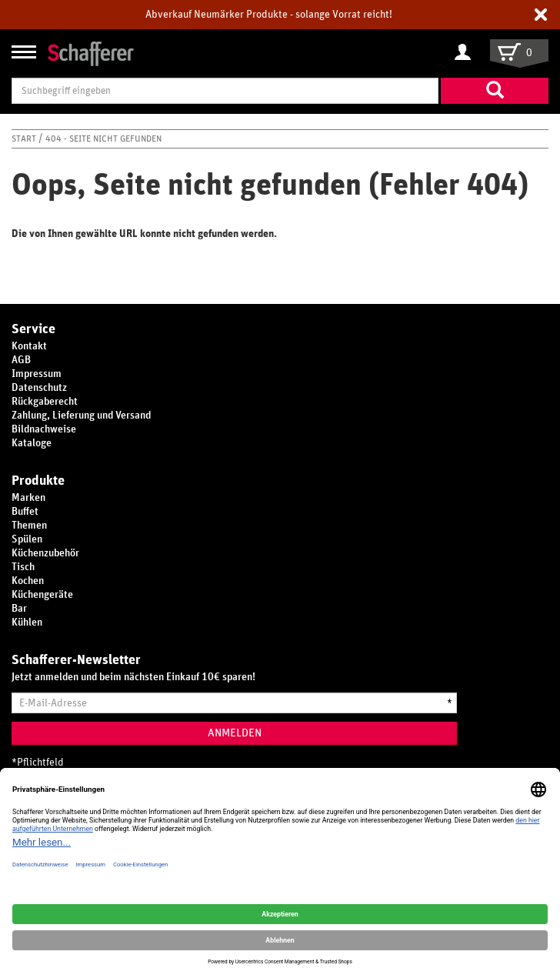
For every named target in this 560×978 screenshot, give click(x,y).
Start (25, 139)
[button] (541, 15)
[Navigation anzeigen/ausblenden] (24, 52)
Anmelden (235, 733)
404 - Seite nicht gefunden (103, 139)
